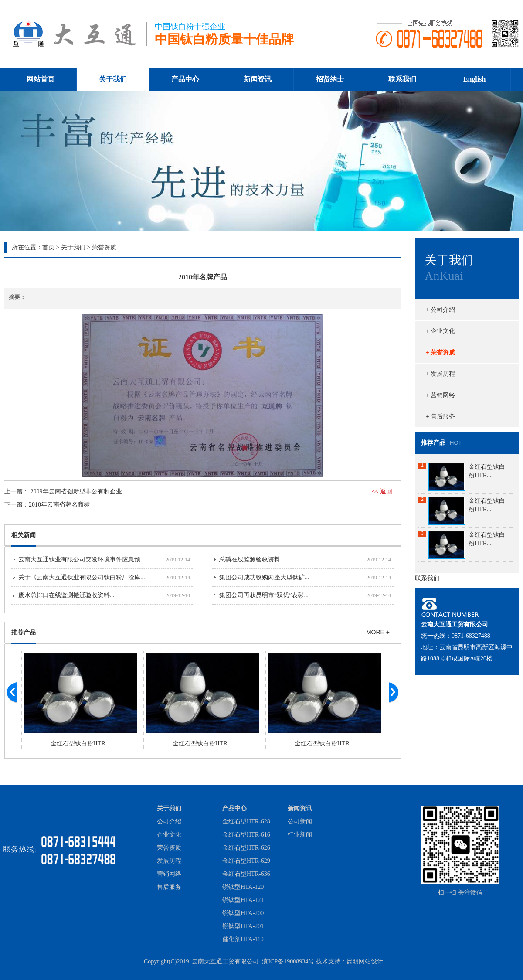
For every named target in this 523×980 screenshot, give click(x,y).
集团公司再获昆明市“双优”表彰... (264, 595)
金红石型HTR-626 (246, 848)
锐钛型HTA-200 (243, 913)
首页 (48, 247)
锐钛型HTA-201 (243, 926)
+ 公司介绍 (440, 310)
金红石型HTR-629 (246, 861)
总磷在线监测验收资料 (250, 560)
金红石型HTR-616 (246, 835)
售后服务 (169, 887)
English (475, 79)
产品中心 (185, 79)
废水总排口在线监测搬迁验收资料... (66, 595)
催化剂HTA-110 (243, 939)
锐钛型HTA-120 (243, 887)
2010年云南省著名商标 (59, 505)
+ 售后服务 (440, 417)
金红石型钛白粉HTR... (80, 744)
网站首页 (41, 79)
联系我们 (402, 79)
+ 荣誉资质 (440, 352)
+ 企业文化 (440, 331)
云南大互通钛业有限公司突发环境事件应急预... (82, 560)
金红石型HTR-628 (246, 822)
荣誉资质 (169, 848)
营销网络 (169, 874)
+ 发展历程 (440, 374)
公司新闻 (300, 822)
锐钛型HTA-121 (243, 900)
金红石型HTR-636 (246, 874)
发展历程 (169, 861)
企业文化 (169, 835)
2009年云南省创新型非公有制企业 (76, 492)
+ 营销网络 (440, 395)
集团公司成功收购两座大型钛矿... (264, 577)
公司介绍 (169, 822)
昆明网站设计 (365, 961)
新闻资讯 (258, 79)
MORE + (378, 632)
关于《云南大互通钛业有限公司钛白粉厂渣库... (82, 577)
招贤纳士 (330, 79)
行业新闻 (300, 835)
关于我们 (113, 79)
